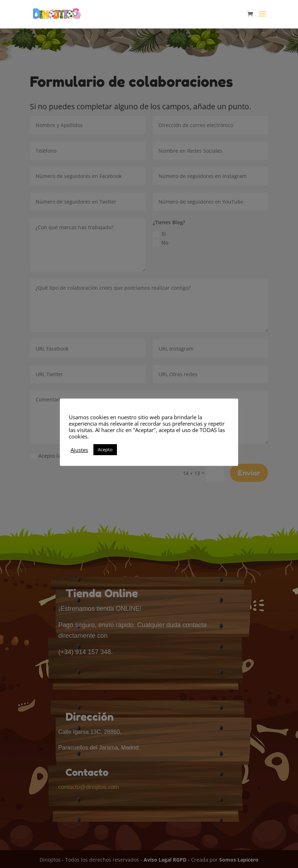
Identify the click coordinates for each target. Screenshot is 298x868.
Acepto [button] (105, 449)
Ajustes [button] (79, 450)
